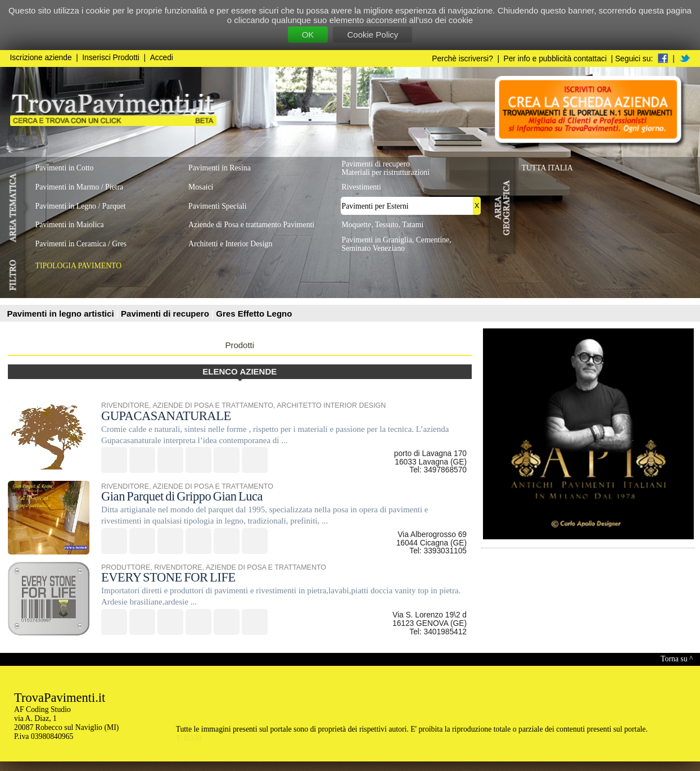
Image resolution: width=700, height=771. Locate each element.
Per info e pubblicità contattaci (555, 59)
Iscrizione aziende (41, 58)
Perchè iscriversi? (462, 59)
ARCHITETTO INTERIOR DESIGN (331, 405)
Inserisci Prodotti (111, 58)
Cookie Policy (372, 35)
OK (308, 35)
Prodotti (240, 345)
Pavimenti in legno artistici (62, 314)
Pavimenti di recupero (166, 314)
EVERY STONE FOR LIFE (168, 577)
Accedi (162, 58)
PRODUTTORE (126, 567)
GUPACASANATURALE (166, 416)
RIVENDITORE (125, 405)
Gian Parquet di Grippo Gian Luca (182, 496)
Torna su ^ (677, 659)
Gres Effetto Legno (254, 314)
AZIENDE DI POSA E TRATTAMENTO (213, 405)
